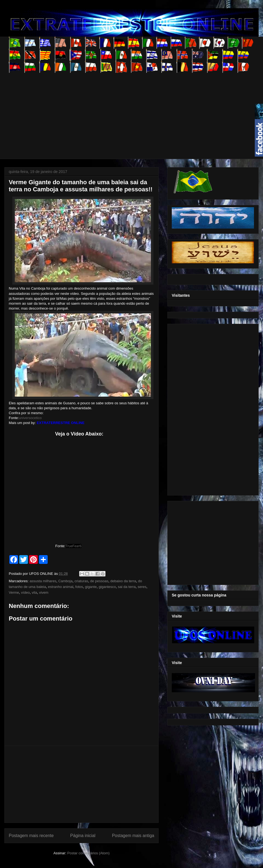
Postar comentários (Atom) (88, 853)
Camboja (65, 581)
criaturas (81, 581)
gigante (91, 587)
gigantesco (107, 587)
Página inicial (83, 836)
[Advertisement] (97, 111)
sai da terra (127, 587)
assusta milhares (43, 581)
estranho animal (61, 587)
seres (142, 587)
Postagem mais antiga (133, 836)
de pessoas (99, 581)
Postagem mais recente (31, 836)
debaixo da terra (123, 581)
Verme (14, 592)
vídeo (25, 592)
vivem (44, 592)
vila (35, 592)
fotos (79, 587)
